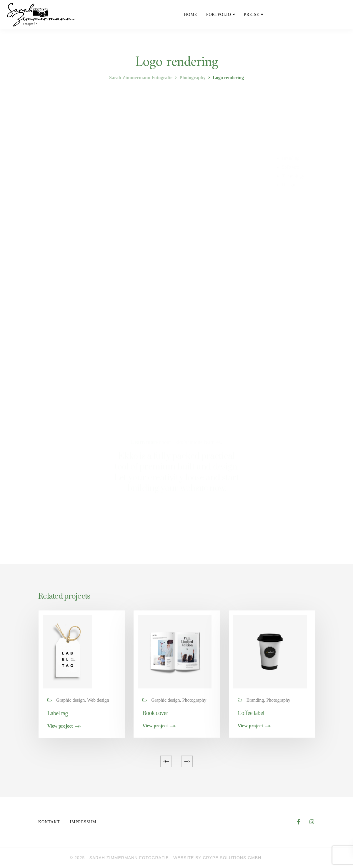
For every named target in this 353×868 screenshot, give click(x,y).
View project (60, 726)
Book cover (155, 713)
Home (190, 15)
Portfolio (219, 15)
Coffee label (251, 713)
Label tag (58, 713)
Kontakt (49, 822)
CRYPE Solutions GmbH (232, 858)
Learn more (144, 442)
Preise (252, 15)
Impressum (83, 822)
